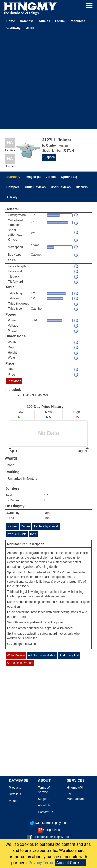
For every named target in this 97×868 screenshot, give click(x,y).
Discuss (82, 187)
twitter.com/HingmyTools (49, 823)
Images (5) (33, 177)
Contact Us (45, 812)
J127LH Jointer (37, 395)
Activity (12, 197)
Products (15, 788)
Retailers (15, 794)
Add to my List (69, 655)
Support (43, 799)
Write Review (16, 655)
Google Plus (49, 830)
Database (27, 21)
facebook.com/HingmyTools (49, 837)
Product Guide (17, 534)
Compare (13, 187)
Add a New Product (20, 663)
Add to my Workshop (42, 655)
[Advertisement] (48, 82)
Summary (13, 177)
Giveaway (13, 28)
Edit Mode (14, 381)
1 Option (49, 157)
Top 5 (33, 534)
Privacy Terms (41, 863)
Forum (60, 21)
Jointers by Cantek (46, 526)
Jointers (32, 479)
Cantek (26, 526)
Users (30, 28)
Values (14, 801)
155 (46, 495)
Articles (44, 21)
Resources (77, 21)
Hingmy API (75, 788)
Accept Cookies (70, 863)
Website (63, 146)
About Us (44, 805)
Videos (51, 177)
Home (11, 21)
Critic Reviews (35, 187)
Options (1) (69, 177)
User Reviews (61, 187)
